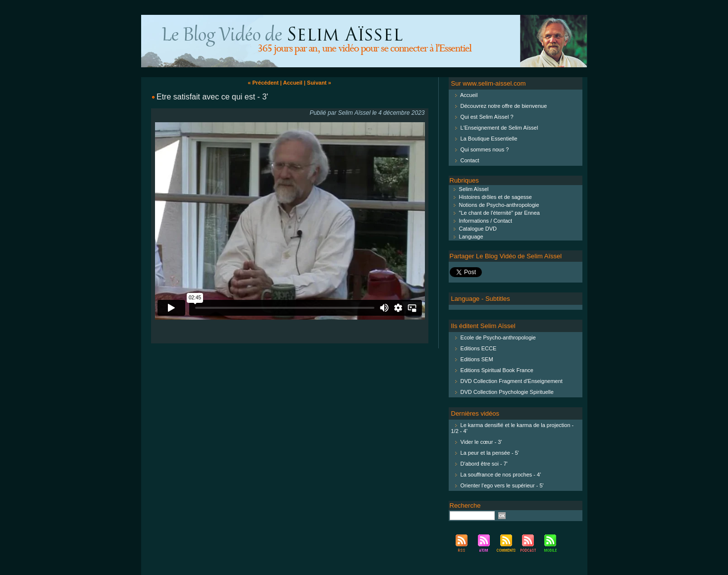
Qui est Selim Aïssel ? (487, 117)
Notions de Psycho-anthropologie (494, 205)
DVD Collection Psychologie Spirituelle (507, 392)
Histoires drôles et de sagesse (491, 197)
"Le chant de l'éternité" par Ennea (495, 213)
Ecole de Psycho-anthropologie (498, 337)
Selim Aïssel (469, 189)
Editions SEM (477, 359)
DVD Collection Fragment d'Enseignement (512, 381)
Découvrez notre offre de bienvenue (504, 106)
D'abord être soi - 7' (484, 464)
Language (467, 237)
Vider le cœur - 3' (481, 442)
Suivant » (319, 83)
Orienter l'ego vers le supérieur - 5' (502, 485)
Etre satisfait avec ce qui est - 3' (212, 97)
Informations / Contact (481, 221)
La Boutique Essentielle (489, 139)
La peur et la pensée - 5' (490, 453)
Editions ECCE (479, 348)
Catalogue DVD (473, 229)
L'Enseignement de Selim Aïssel (499, 128)
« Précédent (263, 83)
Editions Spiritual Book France (497, 370)
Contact (470, 160)
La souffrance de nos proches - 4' (501, 475)
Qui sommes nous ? (485, 149)
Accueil (292, 83)
